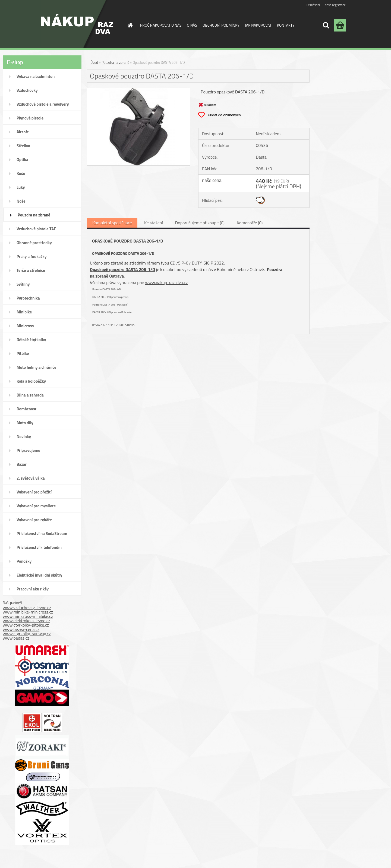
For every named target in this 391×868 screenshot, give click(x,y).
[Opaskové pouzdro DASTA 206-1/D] (139, 90)
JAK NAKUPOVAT (258, 25)
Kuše (21, 173)
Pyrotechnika (28, 298)
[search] (326, 25)
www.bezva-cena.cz (21, 629)
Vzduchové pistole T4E (36, 229)
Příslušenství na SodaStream (42, 534)
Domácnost (26, 409)
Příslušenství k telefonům (39, 547)
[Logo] (77, 24)
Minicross (25, 326)
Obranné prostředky (34, 243)
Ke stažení (154, 223)
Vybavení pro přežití (34, 492)
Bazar (22, 464)
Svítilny (23, 284)
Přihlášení (313, 5)
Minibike (24, 312)
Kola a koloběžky (31, 381)
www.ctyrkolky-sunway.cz (27, 634)
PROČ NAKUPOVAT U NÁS (161, 25)
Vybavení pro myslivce (36, 506)
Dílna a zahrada (30, 395)
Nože (21, 201)
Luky (21, 187)
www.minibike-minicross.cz (28, 612)
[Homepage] (130, 25)
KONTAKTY (286, 25)
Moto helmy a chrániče (36, 367)
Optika (22, 160)
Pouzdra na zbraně (34, 215)
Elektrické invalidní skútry (39, 575)
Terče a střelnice (31, 270)
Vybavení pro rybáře (34, 520)
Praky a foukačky (31, 257)
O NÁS (192, 25)
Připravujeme (28, 450)
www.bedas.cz (16, 638)
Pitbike (23, 353)
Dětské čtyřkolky (31, 340)
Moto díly (25, 423)
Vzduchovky (27, 90)
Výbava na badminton (36, 76)
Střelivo (23, 146)
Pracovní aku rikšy (33, 589)
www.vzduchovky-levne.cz (27, 608)
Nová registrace (335, 5)
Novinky (24, 437)
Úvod (94, 62)
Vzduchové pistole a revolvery (43, 104)
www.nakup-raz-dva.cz (166, 282)
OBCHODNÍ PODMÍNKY (221, 25)
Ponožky (24, 561)
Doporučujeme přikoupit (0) (200, 223)
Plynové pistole (30, 118)
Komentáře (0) (250, 223)
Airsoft (23, 132)
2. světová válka (31, 478)
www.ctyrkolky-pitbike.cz (26, 625)
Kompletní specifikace (112, 223)
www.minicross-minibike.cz (28, 616)
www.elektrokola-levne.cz (26, 621)
